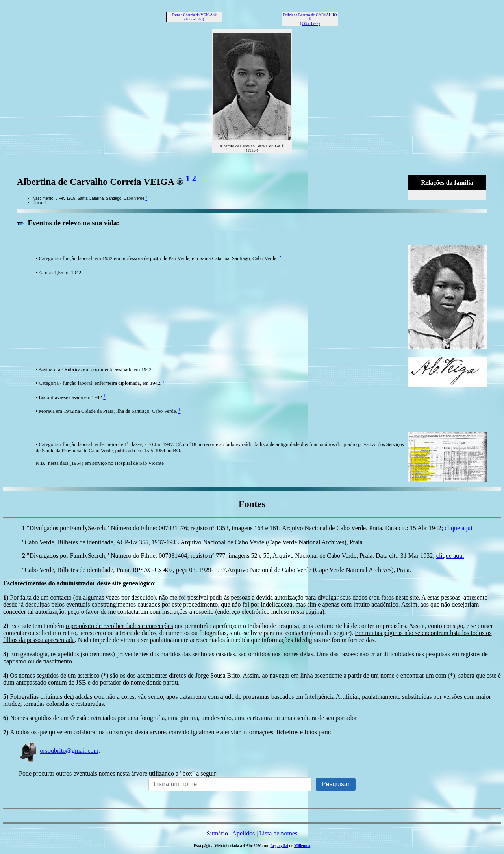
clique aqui (459, 528)
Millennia (302, 846)
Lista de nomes (278, 833)
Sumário (217, 833)
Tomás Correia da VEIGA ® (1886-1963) (194, 17)
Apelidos (243, 833)
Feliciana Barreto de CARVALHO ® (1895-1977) (310, 19)
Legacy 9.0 (279, 846)
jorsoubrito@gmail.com (59, 751)
